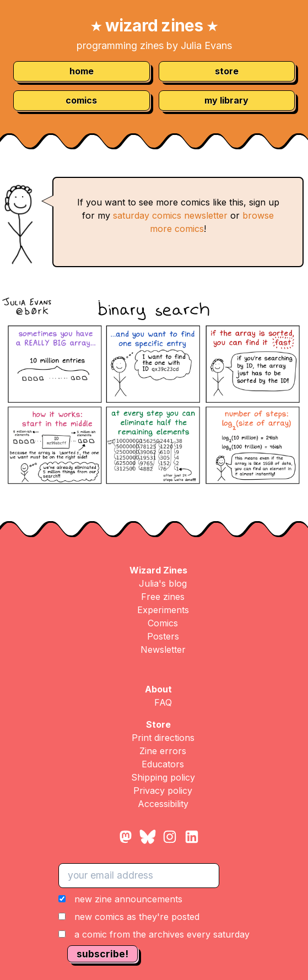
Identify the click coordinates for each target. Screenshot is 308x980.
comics (81, 100)
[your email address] (139, 875)
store (227, 71)
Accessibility (163, 804)
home (82, 71)
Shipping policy (163, 777)
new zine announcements (128, 899)
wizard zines (154, 25)
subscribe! (102, 954)
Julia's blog (163, 583)
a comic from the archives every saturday (162, 934)
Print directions (163, 738)
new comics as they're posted (137, 917)
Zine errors (163, 751)
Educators (163, 764)
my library (226, 100)
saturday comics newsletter (170, 215)
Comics (163, 623)
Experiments (163, 610)
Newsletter (163, 649)
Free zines (163, 597)
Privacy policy (163, 791)
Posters (163, 636)
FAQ (163, 702)
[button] (154, 917)
